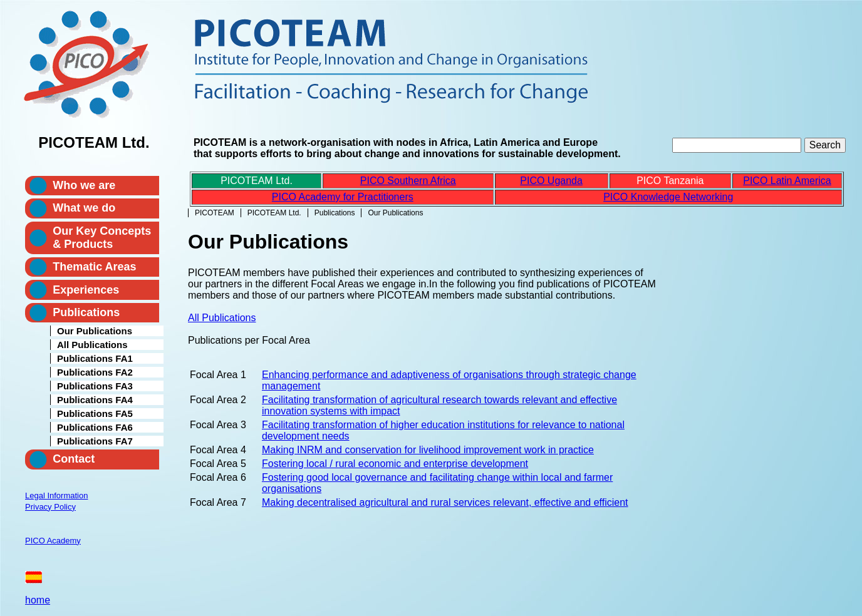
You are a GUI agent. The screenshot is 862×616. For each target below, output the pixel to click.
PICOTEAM (215, 213)
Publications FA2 (95, 372)
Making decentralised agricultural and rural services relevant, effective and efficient (445, 502)
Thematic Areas (94, 267)
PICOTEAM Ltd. (274, 213)
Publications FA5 (95, 413)
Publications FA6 (95, 427)
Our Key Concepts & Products (102, 238)
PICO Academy (53, 541)
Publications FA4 (95, 400)
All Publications (222, 318)
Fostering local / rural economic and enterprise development (395, 464)
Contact (74, 459)
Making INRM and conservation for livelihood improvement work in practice (428, 450)
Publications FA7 (95, 441)
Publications (335, 213)
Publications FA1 (95, 358)
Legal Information (56, 495)
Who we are (84, 185)
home (38, 600)
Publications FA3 (95, 386)
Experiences (86, 290)
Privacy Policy (50, 507)
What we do (84, 208)
